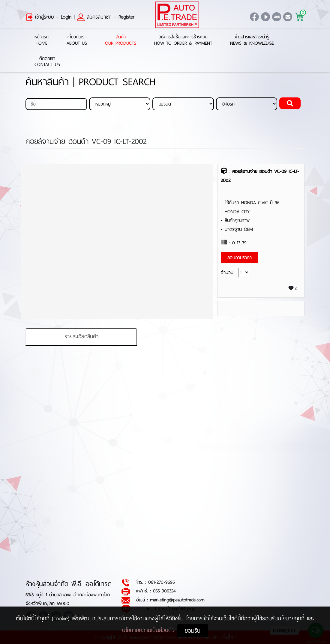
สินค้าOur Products (121, 40)
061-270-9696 (162, 582)
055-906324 (164, 591)
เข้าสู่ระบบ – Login (49, 17)
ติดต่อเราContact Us (47, 62)
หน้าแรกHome (42, 40)
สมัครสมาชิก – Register (106, 17)
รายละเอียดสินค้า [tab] (81, 337)
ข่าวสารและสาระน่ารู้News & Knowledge (252, 40)
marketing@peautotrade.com (177, 600)
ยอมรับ (193, 631)
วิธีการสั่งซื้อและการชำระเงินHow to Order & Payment (183, 40)
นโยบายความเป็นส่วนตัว (150, 630)
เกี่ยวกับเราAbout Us (77, 40)
